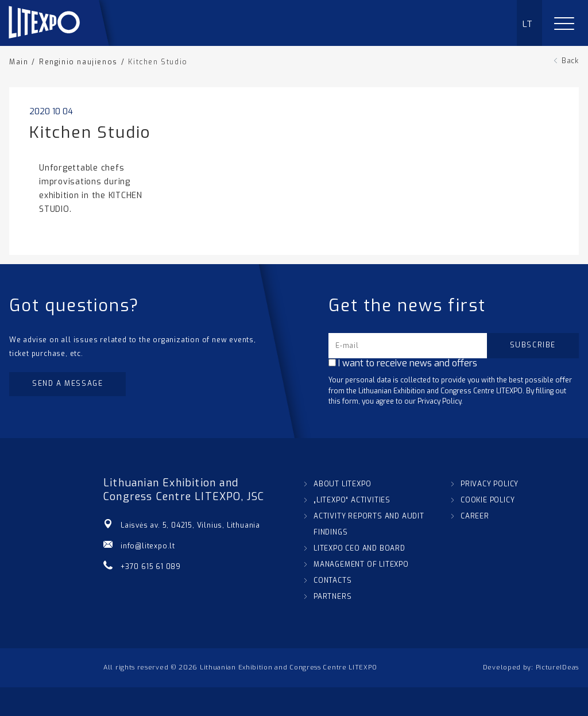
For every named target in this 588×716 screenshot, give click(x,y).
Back (570, 61)
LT (528, 24)
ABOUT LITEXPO (342, 484)
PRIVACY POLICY (490, 484)
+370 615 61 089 (151, 567)
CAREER (475, 516)
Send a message (67, 384)
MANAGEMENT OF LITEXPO (361, 564)
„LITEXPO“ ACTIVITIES (352, 500)
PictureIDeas (557, 667)
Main (19, 62)
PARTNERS (332, 597)
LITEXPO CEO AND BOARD (359, 548)
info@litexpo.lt (148, 546)
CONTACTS (332, 580)
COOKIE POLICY (488, 500)
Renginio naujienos (78, 62)
